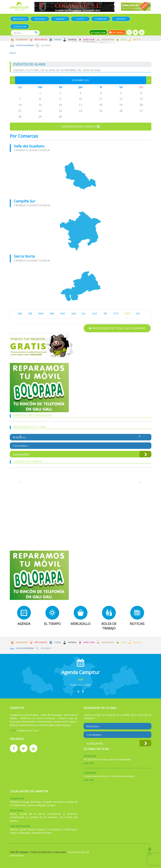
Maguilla (41, 805)
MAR (41, 314)
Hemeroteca (17, 855)
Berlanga (36, 802)
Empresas (72, 40)
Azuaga (25, 802)
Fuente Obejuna (36, 829)
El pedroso (70, 814)
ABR (52, 314)
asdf (80, 679)
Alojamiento (22, 40)
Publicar (98, 32)
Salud (124, 40)
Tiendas (58, 40)
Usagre (51, 805)
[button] (78, 691)
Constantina (54, 814)
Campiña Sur (25, 201)
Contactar (20, 27)
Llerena (31, 805)
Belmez (14, 829)
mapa (81, 176)
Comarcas (101, 19)
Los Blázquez (70, 829)
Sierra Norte (24, 256)
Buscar (36, 32)
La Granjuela (54, 829)
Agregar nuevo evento (81, 126)
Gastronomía (108, 40)
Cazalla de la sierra (32, 814)
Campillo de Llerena (54, 802)
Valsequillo (24, 833)
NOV (127, 314)
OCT (116, 314)
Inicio (13, 53)
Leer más (89, 763)
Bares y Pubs (89, 40)
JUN (74, 314)
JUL (84, 314)
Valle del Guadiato (29, 146)
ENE (20, 314)
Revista (121, 19)
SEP (105, 314)
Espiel (23, 829)
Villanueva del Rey (41, 833)
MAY (63, 314)
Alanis (13, 814)
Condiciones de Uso (78, 852)
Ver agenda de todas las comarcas (117, 328)
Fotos (80, 19)
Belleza (137, 40)
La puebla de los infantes (41, 817)
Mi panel (117, 32)
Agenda (60, 19)
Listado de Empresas (25, 46)
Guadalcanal (17, 817)
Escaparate (46, 46)
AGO (95, 314)
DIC (138, 314)
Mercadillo (20, 19)
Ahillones (15, 802)
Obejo (13, 833)
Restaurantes (41, 40)
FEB (30, 314)
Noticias (40, 19)
